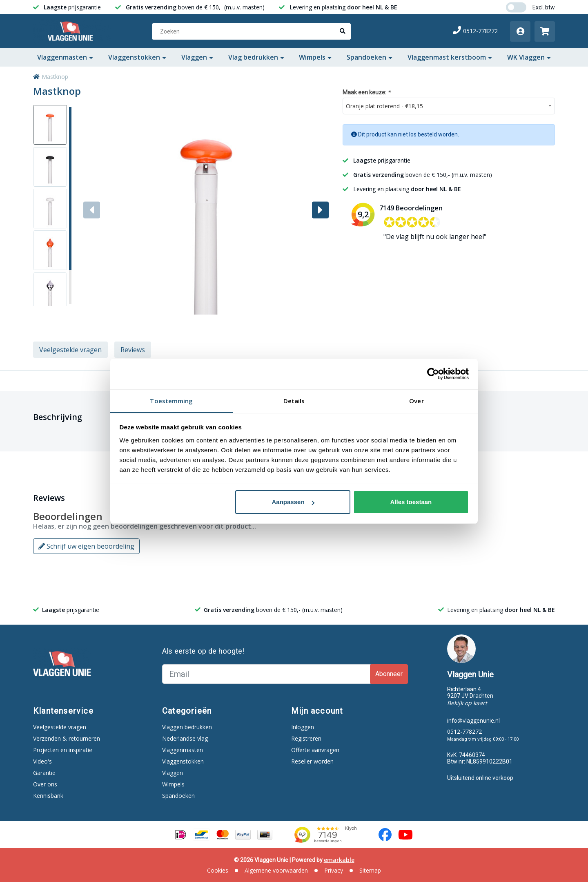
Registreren (306, 738)
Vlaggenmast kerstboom (450, 57)
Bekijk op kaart (467, 703)
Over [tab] (416, 401)
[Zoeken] (251, 31)
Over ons (45, 784)
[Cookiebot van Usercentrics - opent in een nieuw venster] (433, 374)
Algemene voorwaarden (276, 870)
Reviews (133, 350)
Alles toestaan (411, 502)
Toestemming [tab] (171, 401)
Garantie (44, 773)
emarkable (339, 860)
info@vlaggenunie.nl (473, 720)
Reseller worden (312, 761)
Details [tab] (294, 401)
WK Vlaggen (529, 57)
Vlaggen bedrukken (187, 727)
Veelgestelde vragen (70, 350)
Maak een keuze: (367, 92)
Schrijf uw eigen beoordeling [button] (86, 546)
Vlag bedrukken (256, 57)
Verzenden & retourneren (67, 738)
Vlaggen (197, 57)
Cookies (218, 870)
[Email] (267, 674)
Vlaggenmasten (65, 57)
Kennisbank (48, 796)
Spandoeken (370, 57)
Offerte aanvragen (315, 750)
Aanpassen (293, 502)
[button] (320, 210)
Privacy (334, 870)
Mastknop (55, 77)
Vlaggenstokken (137, 57)
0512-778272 (475, 31)
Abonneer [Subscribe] (389, 674)
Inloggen (303, 727)
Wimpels (315, 57)
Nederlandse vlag (185, 738)
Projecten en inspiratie (63, 750)
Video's (42, 761)
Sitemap (370, 870)
